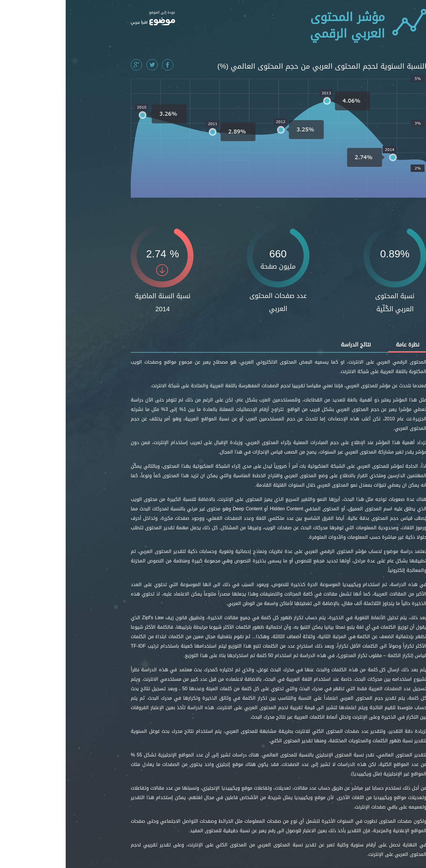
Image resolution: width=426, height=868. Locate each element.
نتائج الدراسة (290, 345)
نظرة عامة (342, 345)
